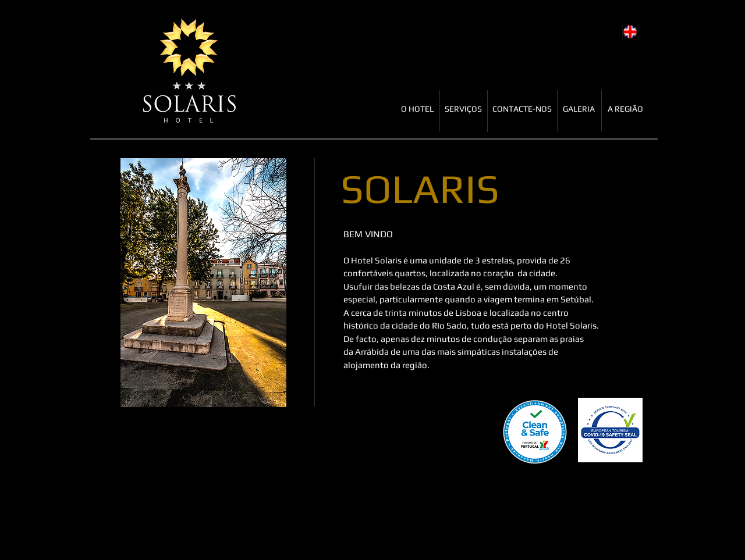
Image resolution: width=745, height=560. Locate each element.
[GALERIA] (579, 109)
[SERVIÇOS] (463, 109)
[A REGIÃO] (625, 109)
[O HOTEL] (417, 109)
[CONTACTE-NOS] (522, 109)
